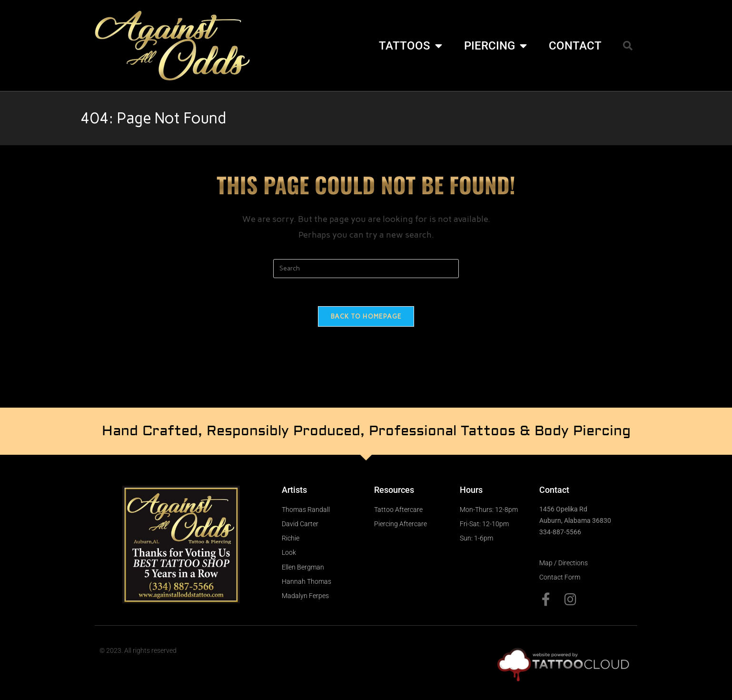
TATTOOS (411, 46)
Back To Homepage (366, 317)
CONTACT (575, 46)
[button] (628, 46)
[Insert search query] (366, 269)
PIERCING (495, 46)
